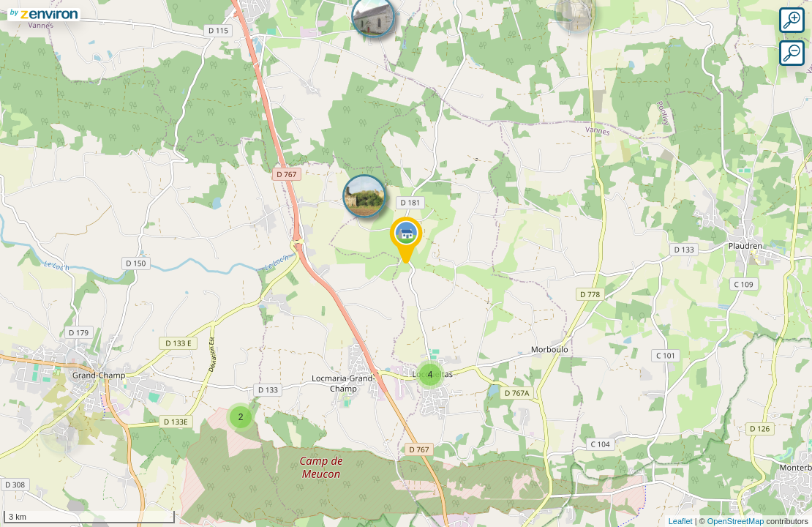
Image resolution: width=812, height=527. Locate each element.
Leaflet (681, 521)
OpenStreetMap (736, 521)
